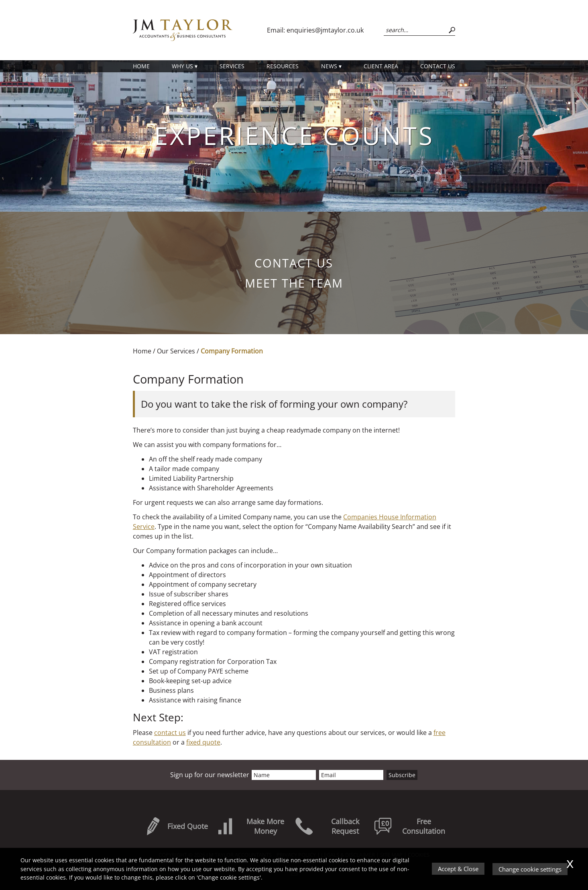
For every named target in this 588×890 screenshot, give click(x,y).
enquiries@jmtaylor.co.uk (325, 30)
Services (232, 66)
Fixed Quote (176, 826)
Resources (283, 66)
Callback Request (327, 826)
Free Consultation (409, 826)
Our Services (176, 351)
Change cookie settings (530, 869)
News (329, 66)
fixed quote (203, 742)
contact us (170, 733)
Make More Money (250, 826)
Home (141, 66)
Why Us (182, 66)
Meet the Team (294, 283)
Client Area (381, 66)
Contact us (438, 66)
